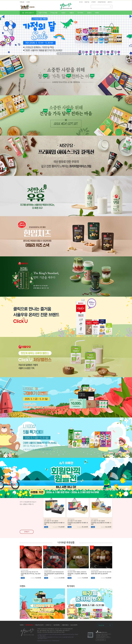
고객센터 (93, 2)
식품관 (63, 13)
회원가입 (87, 2)
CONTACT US (48, 625)
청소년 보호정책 (74, 625)
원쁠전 (89, 13)
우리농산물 (54, 13)
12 (79, 54)
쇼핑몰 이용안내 (65, 625)
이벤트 (97, 13)
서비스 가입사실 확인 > (101, 640)
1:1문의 (28, 2)
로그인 (81, 2)
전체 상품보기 (28, 13)
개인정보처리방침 (29, 625)
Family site (101, 625)
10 (76, 54)
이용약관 (22, 625)
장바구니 (110, 2)
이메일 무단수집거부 (39, 625)
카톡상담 (22, 2)
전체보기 (27, 532)
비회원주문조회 (102, 2)
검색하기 (111, 6)
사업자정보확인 (56, 625)
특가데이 (80, 13)
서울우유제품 (43, 13)
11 (78, 54)
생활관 (72, 13)
